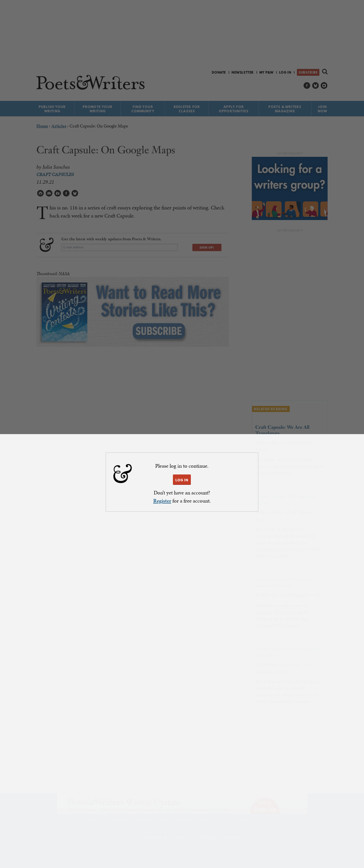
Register (162, 501)
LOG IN (182, 480)
